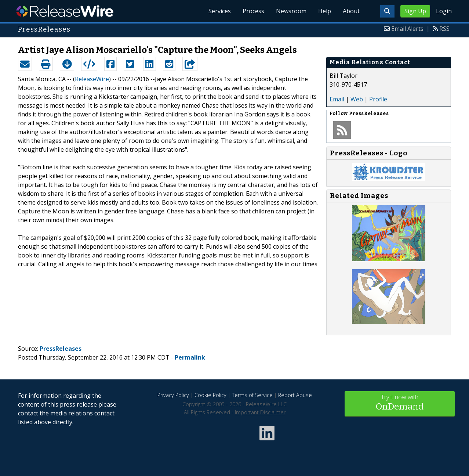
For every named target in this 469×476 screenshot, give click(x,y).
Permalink (190, 357)
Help (325, 11)
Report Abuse (295, 395)
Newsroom (291, 11)
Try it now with (400, 403)
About (351, 11)
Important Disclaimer (260, 412)
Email (337, 99)
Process (253, 11)
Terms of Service (252, 395)
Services (220, 11)
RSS (444, 29)
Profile (378, 99)
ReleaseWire (65, 11)
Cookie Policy (210, 395)
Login (444, 11)
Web (357, 99)
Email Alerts (407, 29)
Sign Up (415, 11)
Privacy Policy (173, 395)
